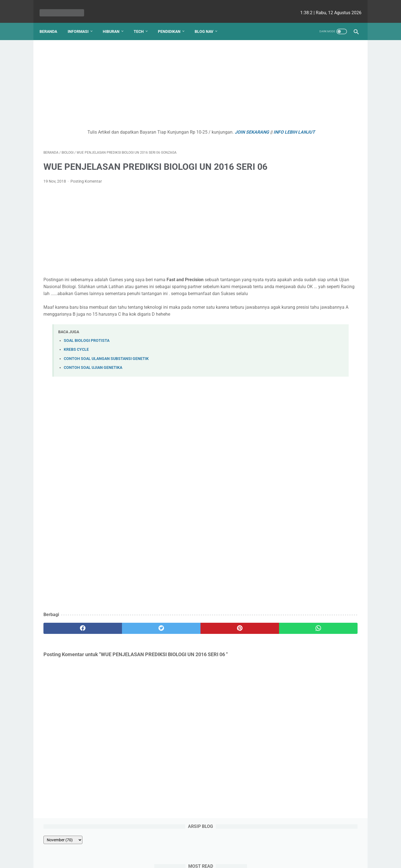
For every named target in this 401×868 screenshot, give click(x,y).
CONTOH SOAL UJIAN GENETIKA (93, 397)
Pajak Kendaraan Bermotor (305, 198)
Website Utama (200, 848)
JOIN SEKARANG (209, 127)
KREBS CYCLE (76, 379)
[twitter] (122, 658)
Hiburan (115, 22)
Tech (143, 22)
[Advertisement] (149, 80)
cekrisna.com (236, 859)
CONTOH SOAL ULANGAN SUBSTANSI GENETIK (106, 388)
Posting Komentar (86, 197)
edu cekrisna (211, 859)
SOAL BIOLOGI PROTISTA (87, 370)
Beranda (52, 22)
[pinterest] (175, 658)
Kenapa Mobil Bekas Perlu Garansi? (315, 221)
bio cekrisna (188, 859)
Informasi (82, 22)
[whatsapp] (228, 658)
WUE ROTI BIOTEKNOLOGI (304, 132)
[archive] (294, 56)
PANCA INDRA (293, 165)
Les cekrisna (165, 859)
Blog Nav (208, 22)
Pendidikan (173, 22)
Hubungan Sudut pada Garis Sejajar (314, 98)
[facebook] (70, 658)
